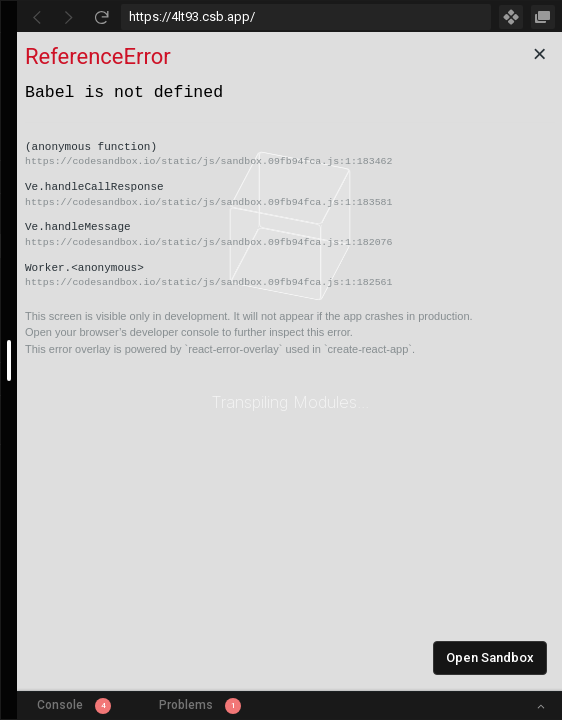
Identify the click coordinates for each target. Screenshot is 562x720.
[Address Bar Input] (306, 17)
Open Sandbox (490, 657)
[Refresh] (101, 17)
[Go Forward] (69, 17)
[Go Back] (37, 17)
